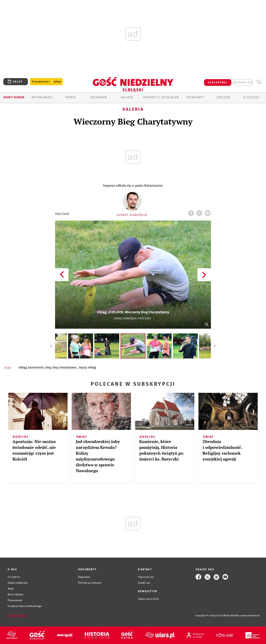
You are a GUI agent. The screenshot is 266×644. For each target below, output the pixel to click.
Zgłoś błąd (17, 616)
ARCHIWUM (99, 97)
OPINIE (70, 97)
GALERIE (127, 97)
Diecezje (224, 97)
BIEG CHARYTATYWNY (65, 368)
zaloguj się (243, 82)
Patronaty (195, 97)
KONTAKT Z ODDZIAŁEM (161, 97)
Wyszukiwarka (259, 82)
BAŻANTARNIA (36, 368)
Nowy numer (14, 97)
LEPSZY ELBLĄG (87, 368)
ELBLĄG (23, 368)
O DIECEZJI (252, 97)
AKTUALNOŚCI (42, 97)
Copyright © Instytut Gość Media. (213, 616)
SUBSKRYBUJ (218, 82)
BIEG (48, 368)
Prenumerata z (46, 82)
